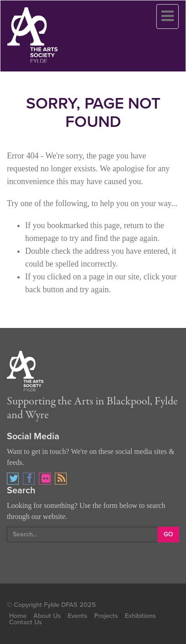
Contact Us (26, 622)
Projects (106, 616)
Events (77, 616)
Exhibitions (140, 616)
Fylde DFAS (61, 605)
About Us (47, 616)
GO (168, 534)
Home (18, 616)
